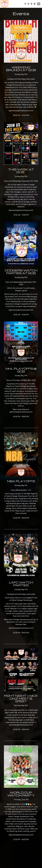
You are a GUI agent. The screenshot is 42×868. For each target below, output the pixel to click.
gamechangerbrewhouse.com (21, 310)
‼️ (9, 310)
